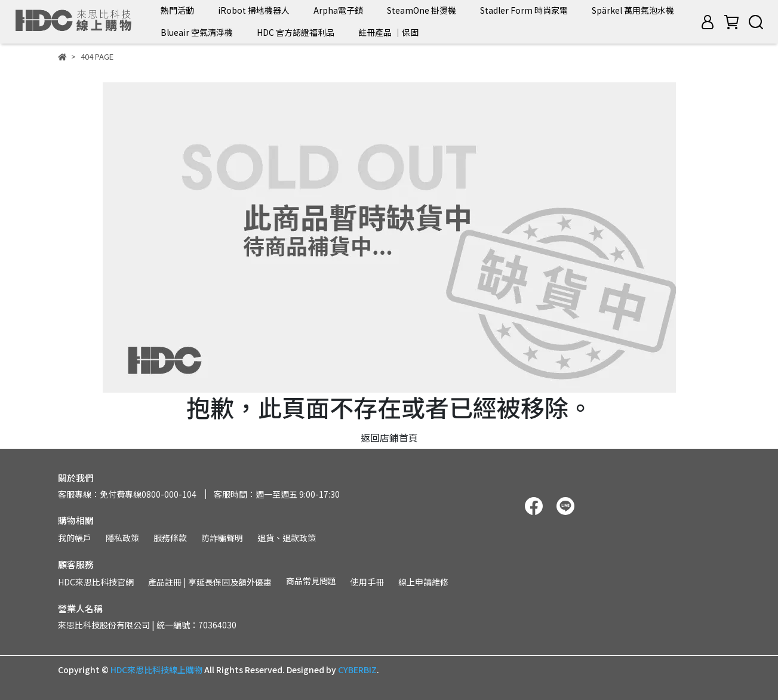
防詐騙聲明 (222, 538)
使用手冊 (367, 582)
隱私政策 (122, 538)
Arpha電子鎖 (338, 10)
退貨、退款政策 (287, 538)
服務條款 (170, 538)
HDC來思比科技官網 (96, 582)
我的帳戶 (75, 538)
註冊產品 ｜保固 (388, 32)
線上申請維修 (423, 582)
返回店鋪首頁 (389, 437)
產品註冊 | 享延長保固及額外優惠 (210, 582)
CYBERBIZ (357, 670)
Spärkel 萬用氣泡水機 (633, 10)
